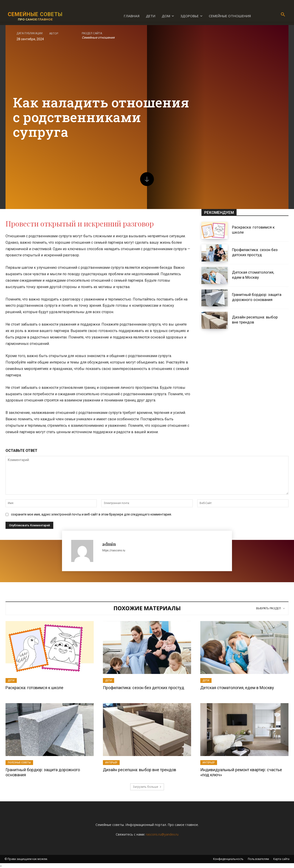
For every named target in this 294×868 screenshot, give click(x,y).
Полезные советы (19, 762)
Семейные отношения (98, 37)
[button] (283, 15)
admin (109, 544)
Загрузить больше (147, 787)
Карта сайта (281, 859)
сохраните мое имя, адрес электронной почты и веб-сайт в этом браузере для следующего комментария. (91, 514)
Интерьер (111, 762)
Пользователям (258, 859)
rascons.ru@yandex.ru (162, 834)
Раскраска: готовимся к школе (34, 688)
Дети (11, 680)
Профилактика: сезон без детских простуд (144, 688)
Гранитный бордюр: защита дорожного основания (257, 297)
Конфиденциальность (228, 859)
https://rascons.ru (114, 550)
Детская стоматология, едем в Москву (237, 688)
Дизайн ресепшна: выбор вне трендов (140, 770)
